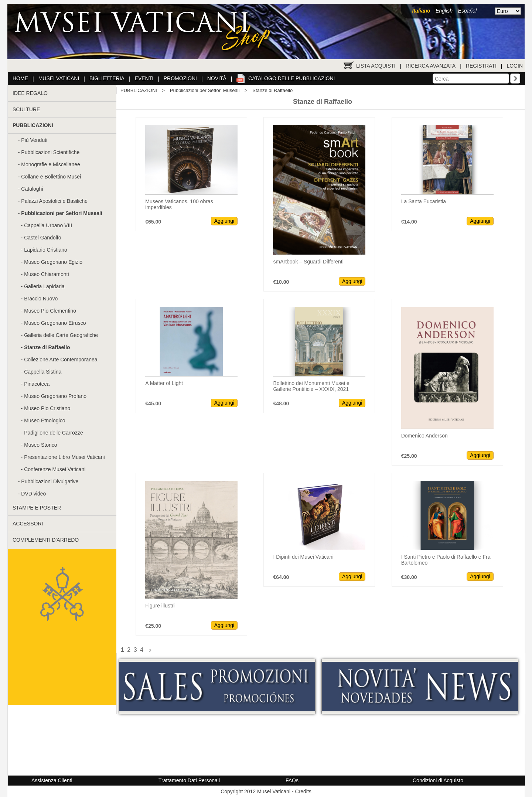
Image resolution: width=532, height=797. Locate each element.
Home (20, 78)
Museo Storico (40, 445)
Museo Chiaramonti (46, 274)
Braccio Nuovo (41, 299)
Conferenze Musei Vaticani (55, 469)
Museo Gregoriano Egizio (53, 262)
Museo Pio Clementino (50, 311)
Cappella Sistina (43, 372)
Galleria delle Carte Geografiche (61, 335)
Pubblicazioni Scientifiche (50, 152)
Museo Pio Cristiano (47, 408)
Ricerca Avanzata (431, 66)
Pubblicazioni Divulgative (50, 481)
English (444, 11)
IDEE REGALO (30, 93)
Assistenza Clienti (52, 780)
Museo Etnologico (45, 420)
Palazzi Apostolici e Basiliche (54, 201)
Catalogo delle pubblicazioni (291, 78)
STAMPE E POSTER (37, 508)
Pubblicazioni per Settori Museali (205, 90)
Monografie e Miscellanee (51, 164)
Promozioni (180, 78)
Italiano (421, 11)
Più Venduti (34, 140)
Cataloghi (32, 189)
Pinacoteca (37, 384)
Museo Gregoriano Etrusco (55, 323)
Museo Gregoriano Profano (55, 396)
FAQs (292, 780)
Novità (217, 78)
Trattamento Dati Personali (189, 780)
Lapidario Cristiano (46, 250)
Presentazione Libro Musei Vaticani (64, 457)
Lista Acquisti (376, 66)
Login (515, 66)
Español (467, 11)
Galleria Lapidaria (44, 286)
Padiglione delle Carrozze (54, 433)
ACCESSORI (28, 524)
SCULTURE (26, 109)
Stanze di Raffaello (272, 90)
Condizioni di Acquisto (438, 780)
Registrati (481, 66)
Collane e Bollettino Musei (51, 177)
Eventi (144, 78)
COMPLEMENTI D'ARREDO (46, 540)
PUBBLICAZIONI (139, 90)
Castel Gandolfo (42, 238)
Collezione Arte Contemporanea (61, 360)
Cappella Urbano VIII (48, 225)
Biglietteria (107, 78)
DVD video (33, 494)
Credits (303, 791)
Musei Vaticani (59, 78)
